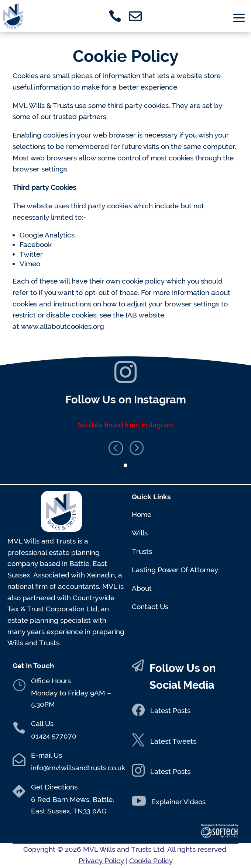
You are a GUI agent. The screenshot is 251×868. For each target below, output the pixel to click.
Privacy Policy (101, 861)
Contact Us (150, 607)
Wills (140, 533)
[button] (136, 444)
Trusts (142, 551)
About (142, 588)
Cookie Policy (151, 861)
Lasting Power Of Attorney (175, 570)
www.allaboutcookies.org (63, 326)
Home (142, 514)
